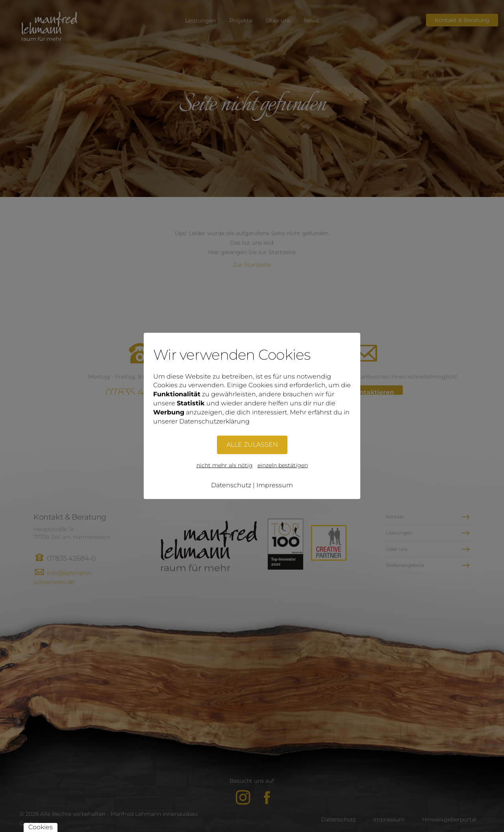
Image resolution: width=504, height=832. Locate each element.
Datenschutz (231, 485)
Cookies (41, 827)
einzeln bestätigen (283, 465)
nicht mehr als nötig (225, 465)
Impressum (275, 485)
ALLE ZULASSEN (252, 444)
